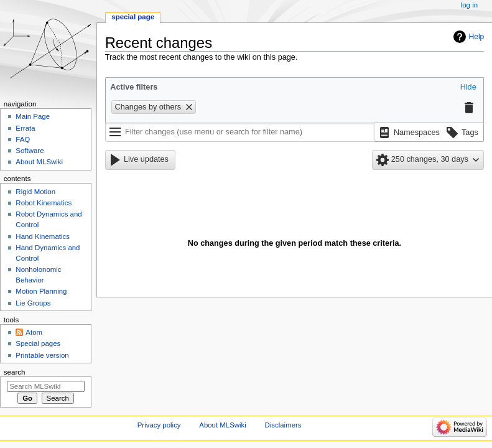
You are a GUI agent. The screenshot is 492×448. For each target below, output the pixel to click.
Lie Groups (33, 303)
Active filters (134, 87)
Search (15, 372)
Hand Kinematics (43, 236)
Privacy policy (159, 425)
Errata (25, 128)
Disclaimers (283, 425)
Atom (34, 332)
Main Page (33, 116)
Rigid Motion (35, 192)
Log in (469, 5)
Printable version (42, 355)
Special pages (38, 343)
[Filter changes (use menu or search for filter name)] (240, 133)
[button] (468, 88)
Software (30, 151)
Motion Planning (41, 291)
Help (477, 37)
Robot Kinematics (44, 203)
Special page (133, 17)
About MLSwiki (39, 162)
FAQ (23, 139)
